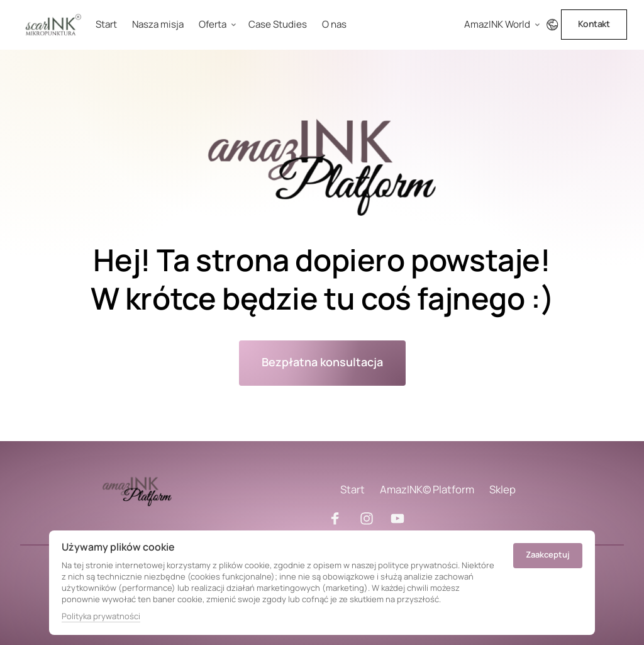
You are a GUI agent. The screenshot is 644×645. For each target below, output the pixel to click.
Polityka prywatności (101, 616)
